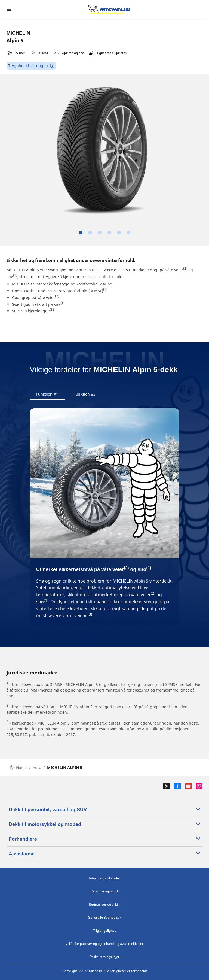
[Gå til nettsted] (109, 9)
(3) (52, 310)
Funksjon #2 (84, 394)
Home (18, 768)
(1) (15, 275)
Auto (37, 768)
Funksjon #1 (47, 394)
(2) (185, 268)
